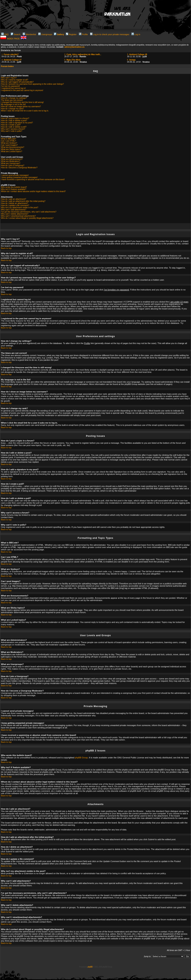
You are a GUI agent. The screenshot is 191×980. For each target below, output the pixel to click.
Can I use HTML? (8, 141)
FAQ (5, 34)
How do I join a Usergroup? (13, 165)
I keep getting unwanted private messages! (19, 177)
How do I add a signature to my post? (17, 123)
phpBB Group (81, 758)
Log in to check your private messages (110, 34)
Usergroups (45, 34)
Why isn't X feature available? (14, 189)
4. (12, 60)
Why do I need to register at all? (15, 80)
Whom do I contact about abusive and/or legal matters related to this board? (33, 191)
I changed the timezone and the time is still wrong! (22, 102)
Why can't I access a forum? (13, 129)
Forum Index (7, 66)
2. (83, 54)
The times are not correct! (12, 100)
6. (131, 60)
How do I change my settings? (14, 98)
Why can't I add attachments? (14, 210)
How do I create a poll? (11, 125)
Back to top (6, 248)
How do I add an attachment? (14, 199)
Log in (136, 34)
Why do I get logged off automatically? (17, 82)
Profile (83, 34)
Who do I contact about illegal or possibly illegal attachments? (27, 218)
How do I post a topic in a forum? (15, 118)
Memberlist (29, 34)
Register (71, 34)
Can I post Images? (9, 145)
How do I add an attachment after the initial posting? (23, 201)
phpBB (90, 967)
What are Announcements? (13, 147)
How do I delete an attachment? (15, 203)
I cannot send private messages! (15, 175)
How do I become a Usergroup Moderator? (19, 168)
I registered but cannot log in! (13, 88)
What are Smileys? (9, 143)
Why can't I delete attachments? (15, 214)
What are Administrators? (12, 159)
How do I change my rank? (12, 109)
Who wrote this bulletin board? (14, 187)
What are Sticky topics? (11, 149)
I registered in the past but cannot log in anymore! (22, 90)
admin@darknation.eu (74, 47)
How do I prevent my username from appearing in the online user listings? (32, 84)
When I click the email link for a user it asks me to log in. (25, 111)
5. (72, 60)
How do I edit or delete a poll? (14, 127)
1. (10, 54)
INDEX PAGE (14, 39)
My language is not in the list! (13, 104)
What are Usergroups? (11, 163)
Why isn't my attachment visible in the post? (20, 208)
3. (137, 54)
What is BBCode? (9, 139)
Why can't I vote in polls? (12, 131)
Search (16, 34)
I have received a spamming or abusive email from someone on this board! (33, 180)
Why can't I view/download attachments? (18, 216)
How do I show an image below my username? (21, 107)
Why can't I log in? (9, 78)
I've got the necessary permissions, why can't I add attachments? (29, 212)
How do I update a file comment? (15, 205)
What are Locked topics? (12, 151)
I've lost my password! (10, 86)
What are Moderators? (11, 161)
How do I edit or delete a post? (14, 121)
